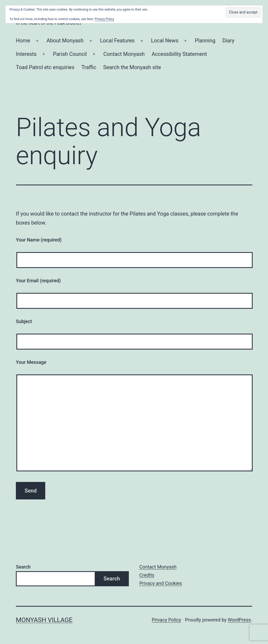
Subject (24, 321)
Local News (165, 41)
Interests (26, 54)
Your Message (31, 362)
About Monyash (65, 41)
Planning (205, 41)
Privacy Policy (166, 620)
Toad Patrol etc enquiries (45, 67)
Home (23, 41)
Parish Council (70, 54)
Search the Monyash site (132, 67)
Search (23, 567)
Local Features (117, 41)
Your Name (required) (39, 240)
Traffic (89, 67)
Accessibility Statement (179, 54)
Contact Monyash (124, 54)
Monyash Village (44, 620)
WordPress (239, 620)
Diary (228, 41)
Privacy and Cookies (161, 583)
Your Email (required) (38, 281)
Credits (147, 575)
